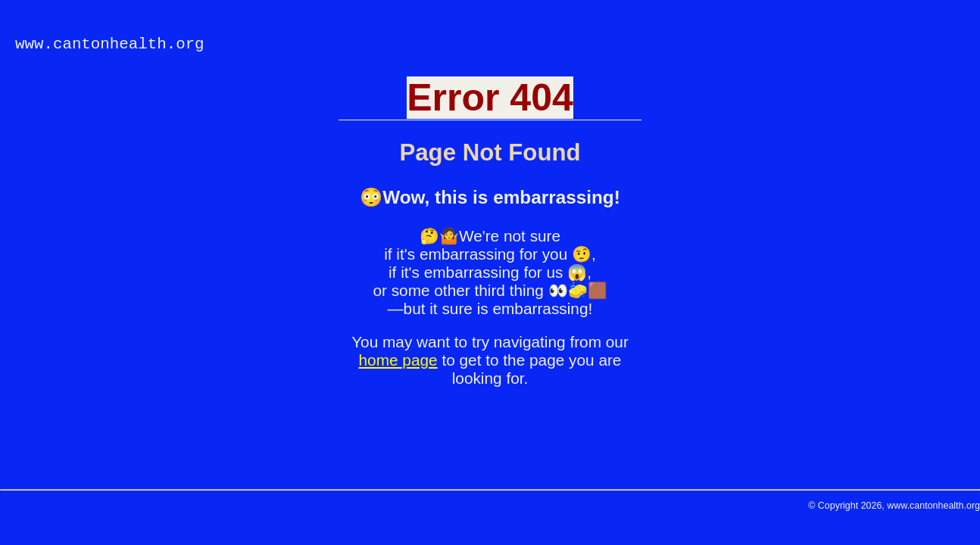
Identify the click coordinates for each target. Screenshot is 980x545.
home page (398, 360)
